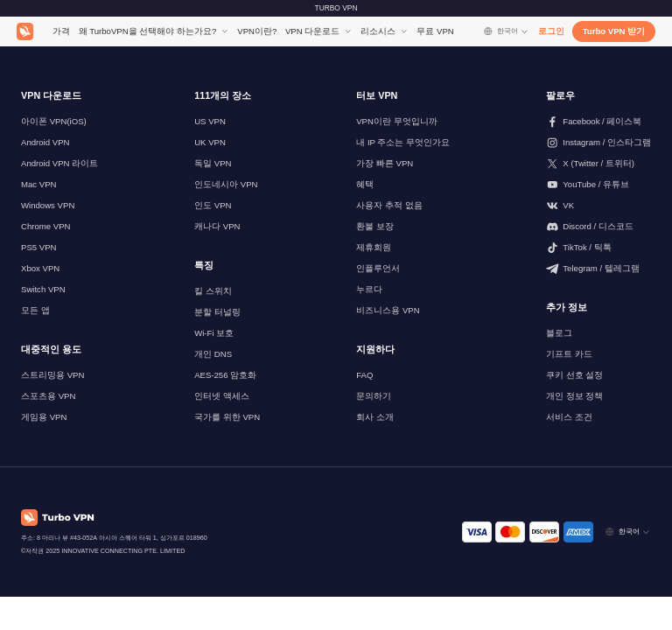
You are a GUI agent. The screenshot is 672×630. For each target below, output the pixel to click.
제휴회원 (374, 247)
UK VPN (210, 142)
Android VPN (45, 142)
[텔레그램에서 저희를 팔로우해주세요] (598, 269)
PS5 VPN (39, 247)
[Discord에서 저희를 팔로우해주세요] (598, 227)
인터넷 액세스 (222, 396)
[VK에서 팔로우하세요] (598, 206)
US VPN (210, 121)
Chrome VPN (46, 226)
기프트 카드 (569, 354)
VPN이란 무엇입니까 (396, 121)
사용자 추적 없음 (389, 205)
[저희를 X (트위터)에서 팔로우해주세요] (598, 164)
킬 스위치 (213, 291)
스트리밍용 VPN (52, 375)
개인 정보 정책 (574, 396)
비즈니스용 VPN (388, 310)
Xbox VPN (40, 268)
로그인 (551, 31)
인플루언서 (378, 268)
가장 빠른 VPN (385, 163)
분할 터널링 (217, 312)
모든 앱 (35, 310)
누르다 (369, 289)
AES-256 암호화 (225, 375)
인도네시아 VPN (226, 184)
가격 (61, 31)
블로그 (559, 333)
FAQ (364, 375)
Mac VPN (39, 184)
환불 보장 (375, 226)
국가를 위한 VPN (227, 417)
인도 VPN (213, 205)
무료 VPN (435, 31)
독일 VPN (213, 163)
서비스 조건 (569, 417)
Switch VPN (43, 289)
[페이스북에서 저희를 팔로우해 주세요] (598, 122)
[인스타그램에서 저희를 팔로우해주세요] (598, 143)
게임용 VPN (44, 417)
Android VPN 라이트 (59, 163)
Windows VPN (48, 205)
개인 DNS (213, 354)
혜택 (365, 184)
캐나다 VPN (217, 226)
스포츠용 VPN (48, 396)
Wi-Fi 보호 (214, 333)
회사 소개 (375, 417)
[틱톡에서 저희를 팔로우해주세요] (598, 248)
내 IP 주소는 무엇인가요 (403, 142)
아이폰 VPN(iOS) (54, 121)
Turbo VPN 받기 (614, 31)
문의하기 (374, 396)
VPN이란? (257, 31)
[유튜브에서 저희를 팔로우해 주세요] (598, 185)
